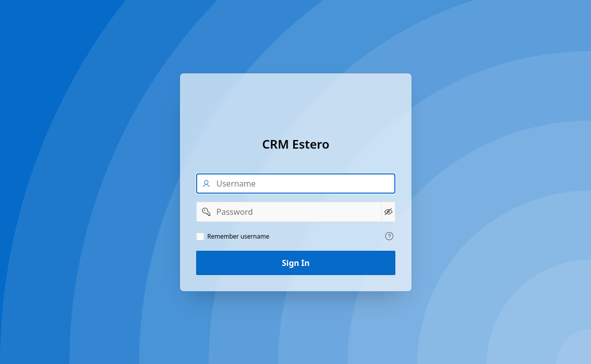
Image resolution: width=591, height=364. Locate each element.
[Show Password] (388, 212)
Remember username (238, 237)
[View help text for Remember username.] (389, 236)
